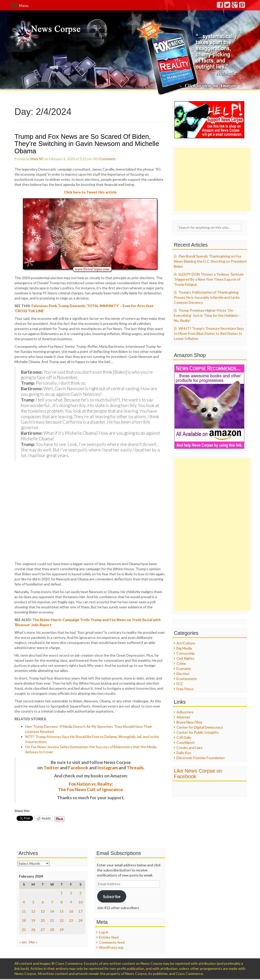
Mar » (33, 942)
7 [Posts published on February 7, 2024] (52, 902)
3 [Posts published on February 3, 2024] (80, 893)
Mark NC (37, 159)
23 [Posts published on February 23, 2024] (71, 920)
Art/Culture (186, 643)
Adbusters (185, 712)
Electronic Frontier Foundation (201, 758)
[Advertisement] (213, 179)
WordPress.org (111, 947)
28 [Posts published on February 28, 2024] (52, 930)
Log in (104, 932)
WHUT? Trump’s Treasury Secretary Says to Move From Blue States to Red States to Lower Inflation (209, 333)
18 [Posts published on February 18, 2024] (24, 920)
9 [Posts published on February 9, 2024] (71, 902)
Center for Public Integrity (198, 732)
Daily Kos (184, 753)
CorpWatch (186, 742)
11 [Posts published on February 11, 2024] (24, 911)
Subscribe (112, 896)
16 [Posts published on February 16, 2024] (71, 911)
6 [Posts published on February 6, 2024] (43, 902)
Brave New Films (189, 722)
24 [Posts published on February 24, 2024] (80, 920)
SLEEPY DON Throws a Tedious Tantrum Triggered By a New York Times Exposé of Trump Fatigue (209, 279)
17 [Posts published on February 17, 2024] (80, 911)
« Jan (23, 942)
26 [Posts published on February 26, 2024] (33, 930)
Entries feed (109, 937)
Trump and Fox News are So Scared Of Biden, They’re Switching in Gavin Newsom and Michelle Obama (87, 144)
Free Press (185, 689)
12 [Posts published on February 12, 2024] (33, 911)
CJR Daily (184, 737)
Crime (181, 663)
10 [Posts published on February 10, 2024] (80, 902)
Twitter (51, 768)
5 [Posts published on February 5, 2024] (33, 902)
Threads (135, 768)
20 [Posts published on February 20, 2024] (43, 920)
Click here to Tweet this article (90, 192)
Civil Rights (185, 658)
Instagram (108, 768)
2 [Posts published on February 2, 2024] (71, 893)
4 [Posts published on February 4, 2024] (24, 902)
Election (183, 674)
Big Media (184, 648)
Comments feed (112, 942)
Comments (107, 159)
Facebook (78, 768)
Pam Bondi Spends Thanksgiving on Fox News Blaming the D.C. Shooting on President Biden (210, 261)
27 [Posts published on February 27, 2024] (43, 930)
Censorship (186, 653)
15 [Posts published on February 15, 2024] (62, 911)
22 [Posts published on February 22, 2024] (62, 920)
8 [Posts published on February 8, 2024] (62, 902)
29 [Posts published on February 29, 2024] (62, 930)
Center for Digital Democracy (200, 727)
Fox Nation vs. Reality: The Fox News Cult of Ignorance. (91, 787)
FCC (180, 684)
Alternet (183, 717)
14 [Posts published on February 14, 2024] (52, 911)
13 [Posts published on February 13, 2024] (43, 911)
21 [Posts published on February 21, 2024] (52, 920)
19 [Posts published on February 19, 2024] (33, 920)
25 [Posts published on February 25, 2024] (24, 930)
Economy (184, 668)
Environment (187, 679)
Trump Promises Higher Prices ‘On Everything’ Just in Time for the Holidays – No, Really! (207, 315)
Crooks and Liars (190, 748)
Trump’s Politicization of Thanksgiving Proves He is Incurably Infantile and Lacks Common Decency (207, 297)
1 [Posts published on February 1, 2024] (62, 893)
